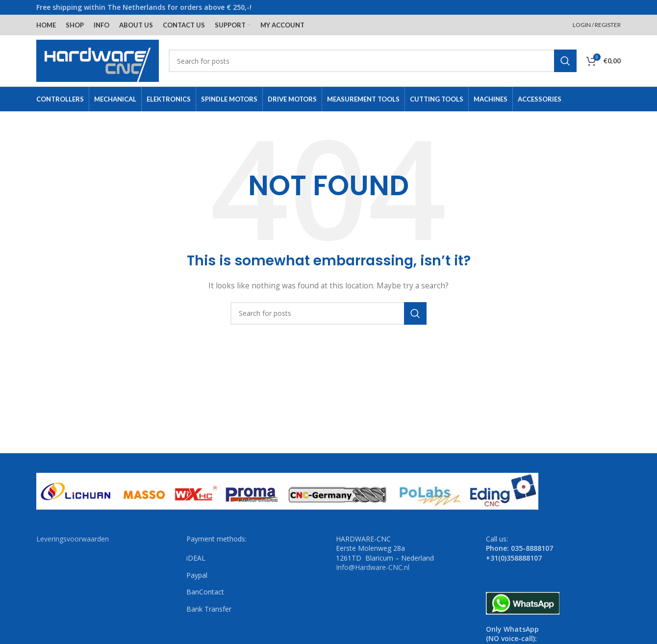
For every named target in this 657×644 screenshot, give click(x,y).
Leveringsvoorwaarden (73, 539)
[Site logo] (98, 60)
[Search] (373, 61)
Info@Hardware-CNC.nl (373, 567)
